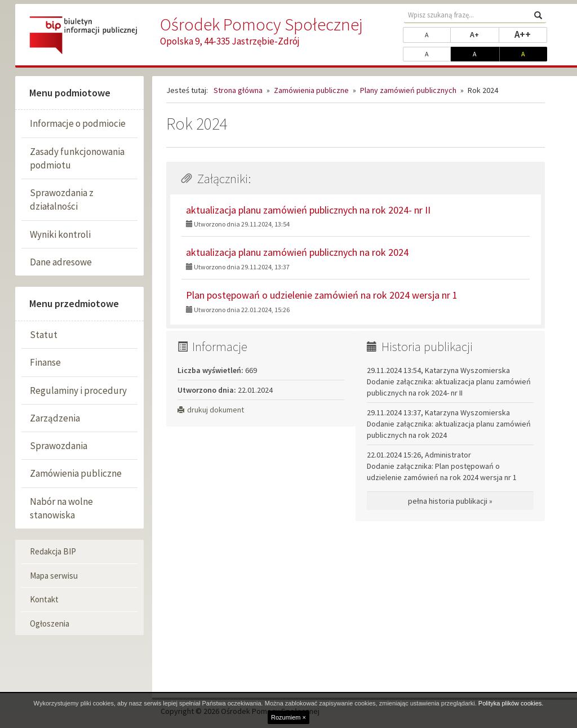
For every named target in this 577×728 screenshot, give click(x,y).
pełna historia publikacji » (450, 501)
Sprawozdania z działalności (62, 199)
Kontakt (44, 599)
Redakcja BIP (53, 551)
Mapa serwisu (54, 576)
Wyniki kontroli (60, 234)
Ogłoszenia (50, 623)
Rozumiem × (288, 717)
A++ (531, 34)
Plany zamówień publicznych (408, 90)
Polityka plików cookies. (511, 703)
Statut (44, 335)
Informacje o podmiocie (78, 123)
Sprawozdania (59, 446)
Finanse (45, 362)
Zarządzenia (55, 418)
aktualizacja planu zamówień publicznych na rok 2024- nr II (308, 210)
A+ (484, 34)
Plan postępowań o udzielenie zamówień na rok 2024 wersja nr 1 (322, 295)
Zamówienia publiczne (76, 473)
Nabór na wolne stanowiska (61, 508)
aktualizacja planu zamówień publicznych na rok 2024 (297, 252)
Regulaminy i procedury (78, 390)
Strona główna (238, 90)
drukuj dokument (211, 410)
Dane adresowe (61, 262)
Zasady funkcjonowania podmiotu (77, 158)
